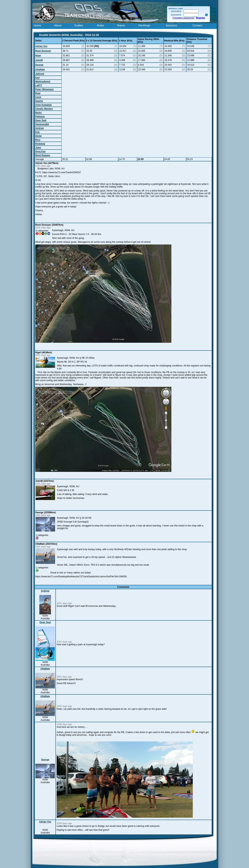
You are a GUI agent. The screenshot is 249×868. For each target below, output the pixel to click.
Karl (37, 78)
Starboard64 (42, 124)
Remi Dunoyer (43, 51)
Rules (100, 25)
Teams (121, 25)
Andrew (39, 128)
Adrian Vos (41, 46)
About (58, 25)
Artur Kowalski (43, 105)
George (39, 65)
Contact (197, 25)
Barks (38, 113)
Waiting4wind (43, 82)
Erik (37, 132)
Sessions (171, 25)
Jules (38, 148)
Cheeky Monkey (44, 109)
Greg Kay (40, 151)
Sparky (39, 101)
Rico (38, 140)
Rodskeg (40, 144)
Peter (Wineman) (44, 89)
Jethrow (40, 74)
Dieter (39, 136)
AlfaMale (40, 70)
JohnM (39, 60)
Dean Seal (41, 120)
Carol (38, 97)
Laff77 (39, 85)
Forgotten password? (184, 18)
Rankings (144, 25)
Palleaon (40, 117)
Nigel (38, 56)
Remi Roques (43, 155)
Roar (38, 93)
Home (37, 25)
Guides (79, 25)
